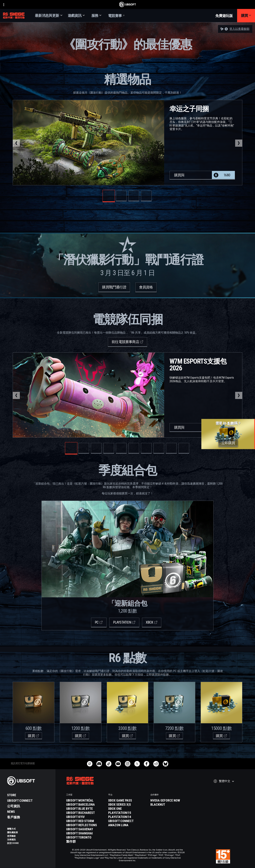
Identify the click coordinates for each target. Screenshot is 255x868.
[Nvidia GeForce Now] (170, 800)
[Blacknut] (170, 805)
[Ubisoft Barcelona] (85, 805)
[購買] (246, 16)
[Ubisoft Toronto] (85, 837)
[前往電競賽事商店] (127, 342)
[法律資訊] (30, 840)
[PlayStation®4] (127, 817)
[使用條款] (30, 836)
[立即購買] (228, 443)
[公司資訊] (30, 806)
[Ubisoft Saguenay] (85, 829)
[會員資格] (146, 287)
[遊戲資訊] (76, 16)
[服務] (96, 16)
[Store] (30, 795)
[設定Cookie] (13, 843)
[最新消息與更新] (49, 16)
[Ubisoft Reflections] (85, 825)
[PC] (99, 623)
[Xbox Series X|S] (127, 805)
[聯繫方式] (30, 829)
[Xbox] (152, 623)
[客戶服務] (30, 817)
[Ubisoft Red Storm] (85, 821)
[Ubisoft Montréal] (85, 800)
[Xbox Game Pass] (127, 800)
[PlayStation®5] (127, 813)
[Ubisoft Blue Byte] (85, 809)
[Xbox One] (127, 809)
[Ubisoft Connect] (30, 801)
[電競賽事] (117, 16)
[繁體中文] (224, 781)
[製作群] (85, 842)
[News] (30, 812)
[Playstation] (124, 623)
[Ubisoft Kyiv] (85, 817)
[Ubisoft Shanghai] (85, 833)
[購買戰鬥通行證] (114, 287)
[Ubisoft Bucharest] (85, 813)
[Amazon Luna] (127, 825)
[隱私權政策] (30, 832)
